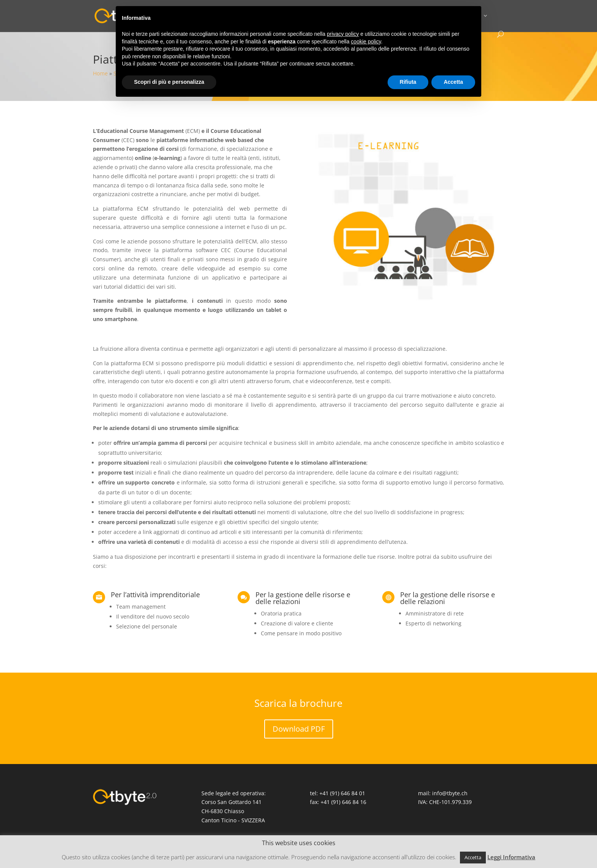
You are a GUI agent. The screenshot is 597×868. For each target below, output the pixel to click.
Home (100, 73)
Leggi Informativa (511, 857)
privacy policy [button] (343, 34)
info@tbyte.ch (450, 793)
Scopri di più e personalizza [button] (169, 82)
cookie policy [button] (366, 42)
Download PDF (299, 729)
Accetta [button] (473, 857)
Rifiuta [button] (408, 82)
